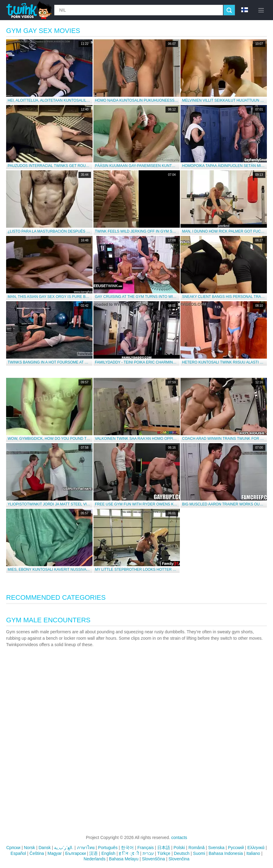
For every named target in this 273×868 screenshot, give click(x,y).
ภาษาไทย (86, 848)
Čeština (37, 853)
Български (76, 853)
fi (245, 10)
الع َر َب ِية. (64, 848)
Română (197, 848)
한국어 (127, 848)
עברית (148, 853)
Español (18, 853)
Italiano (253, 853)
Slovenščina (154, 859)
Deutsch (182, 853)
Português (108, 848)
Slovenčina (179, 859)
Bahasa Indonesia (226, 853)
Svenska (216, 848)
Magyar (55, 853)
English (108, 853)
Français (146, 848)
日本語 (164, 848)
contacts (179, 837)
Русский (236, 848)
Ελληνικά (256, 848)
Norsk (29, 848)
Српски (13, 848)
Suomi (199, 853)
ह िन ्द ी (129, 853)
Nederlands (95, 859)
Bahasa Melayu (124, 859)
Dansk (45, 848)
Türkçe (164, 853)
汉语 (93, 853)
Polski (179, 848)
